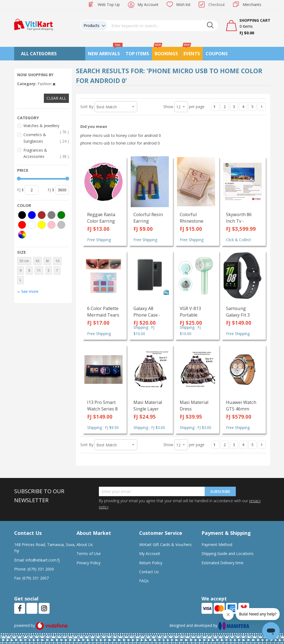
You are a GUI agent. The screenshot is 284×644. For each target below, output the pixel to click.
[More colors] (22, 235)
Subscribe (220, 491)
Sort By (87, 107)
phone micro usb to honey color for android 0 (121, 135)
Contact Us (149, 572)
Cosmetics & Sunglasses (46, 138)
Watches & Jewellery (46, 126)
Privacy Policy (88, 563)
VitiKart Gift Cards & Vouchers (165, 545)
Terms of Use (89, 553)
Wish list (183, 4)
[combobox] (163, 26)
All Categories (39, 54)
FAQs (144, 581)
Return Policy (151, 563)
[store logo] (33, 24)
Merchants (252, 4)
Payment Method (217, 545)
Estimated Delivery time (222, 563)
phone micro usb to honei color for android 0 (120, 143)
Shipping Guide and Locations (227, 553)
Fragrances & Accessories (46, 154)
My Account (148, 4)
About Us (85, 545)
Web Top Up (109, 4)
